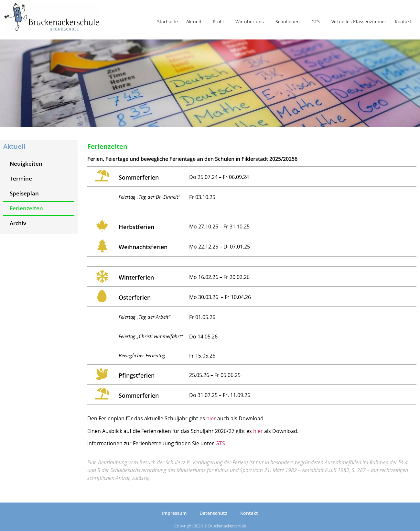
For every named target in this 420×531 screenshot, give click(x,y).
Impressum (174, 513)
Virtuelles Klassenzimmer (359, 22)
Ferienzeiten (26, 208)
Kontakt (403, 22)
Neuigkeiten (26, 164)
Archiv (18, 223)
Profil (220, 22)
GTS (317, 22)
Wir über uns (251, 22)
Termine (21, 178)
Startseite (167, 22)
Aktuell (195, 22)
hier (211, 418)
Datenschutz (213, 513)
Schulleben (289, 22)
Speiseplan (24, 193)
